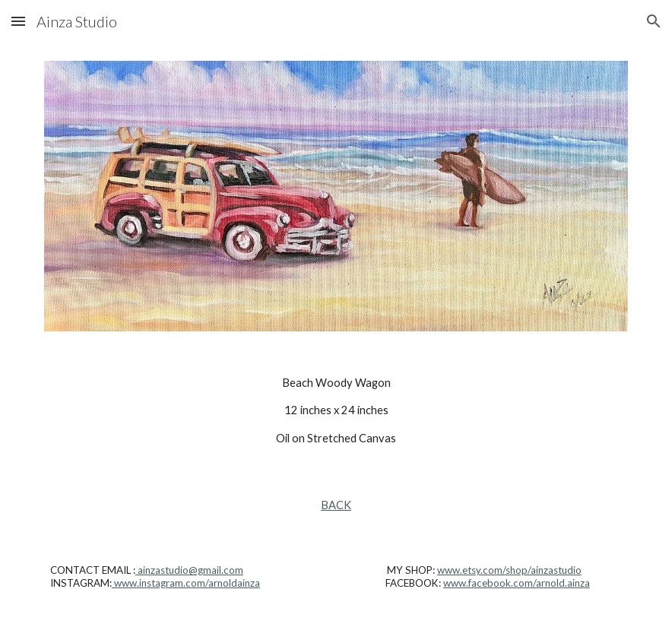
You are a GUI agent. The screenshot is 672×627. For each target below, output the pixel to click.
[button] (18, 21)
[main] (336, 411)
